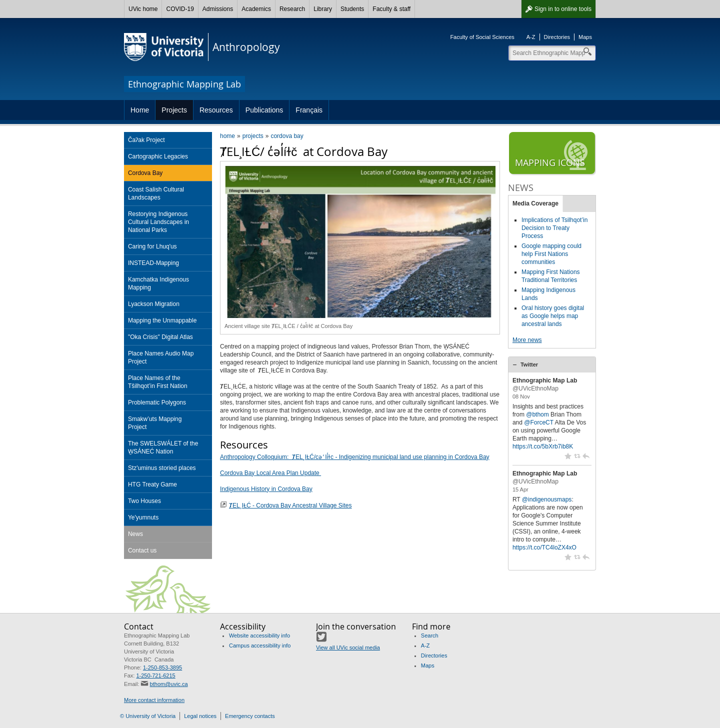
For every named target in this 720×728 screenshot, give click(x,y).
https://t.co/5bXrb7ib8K (543, 446)
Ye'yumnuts (143, 517)
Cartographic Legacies (158, 156)
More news (527, 340)
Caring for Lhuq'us (152, 246)
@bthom (537, 414)
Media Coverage (535, 203)
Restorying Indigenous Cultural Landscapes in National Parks (158, 222)
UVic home (143, 9)
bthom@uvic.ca (169, 684)
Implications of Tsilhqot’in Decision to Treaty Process (555, 228)
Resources (216, 110)
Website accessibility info (259, 635)
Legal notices (200, 716)
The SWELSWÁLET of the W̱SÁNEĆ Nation (163, 447)
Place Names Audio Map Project (161, 357)
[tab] (552, 364)
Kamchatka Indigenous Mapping (158, 283)
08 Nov (521, 396)
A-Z (531, 37)
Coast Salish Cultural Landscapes (156, 193)
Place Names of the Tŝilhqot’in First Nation (158, 382)
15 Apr (520, 489)
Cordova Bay (145, 173)
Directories (557, 37)
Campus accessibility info (260, 645)
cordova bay (287, 136)
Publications (264, 110)
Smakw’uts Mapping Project (155, 423)
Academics (256, 9)
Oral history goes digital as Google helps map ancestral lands (553, 316)
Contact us (142, 550)
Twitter (529, 364)
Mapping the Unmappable (162, 320)
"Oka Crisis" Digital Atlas (160, 337)
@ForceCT (539, 422)
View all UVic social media (348, 647)
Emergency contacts (250, 716)
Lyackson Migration (154, 304)
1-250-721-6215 (155, 675)
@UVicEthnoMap (535, 388)
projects (253, 136)
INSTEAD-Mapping (153, 263)
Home (140, 110)
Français (309, 110)
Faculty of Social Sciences (482, 37)
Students (352, 9)
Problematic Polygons (157, 402)
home (227, 136)
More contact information (154, 700)
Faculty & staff (391, 9)
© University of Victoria (148, 716)
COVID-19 (180, 9)
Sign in (563, 9)
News (135, 534)
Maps (585, 37)
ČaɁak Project (146, 140)
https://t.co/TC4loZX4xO (544, 547)
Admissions (218, 9)
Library (323, 9)
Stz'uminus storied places (162, 468)
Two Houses (144, 501)
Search (430, 635)
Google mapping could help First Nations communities (551, 254)
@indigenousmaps (547, 499)
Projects (174, 110)
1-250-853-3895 (162, 667)
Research (292, 9)
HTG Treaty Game (152, 484)
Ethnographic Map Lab (545, 380)
